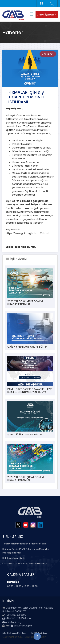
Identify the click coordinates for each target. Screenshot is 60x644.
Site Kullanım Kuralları (14, 633)
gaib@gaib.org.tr (13, 622)
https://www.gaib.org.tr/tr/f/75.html (27, 233)
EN (41, 4)
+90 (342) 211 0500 (16, 615)
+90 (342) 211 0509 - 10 (17, 618)
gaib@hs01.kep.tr (21, 626)
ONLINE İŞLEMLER (46, 15)
